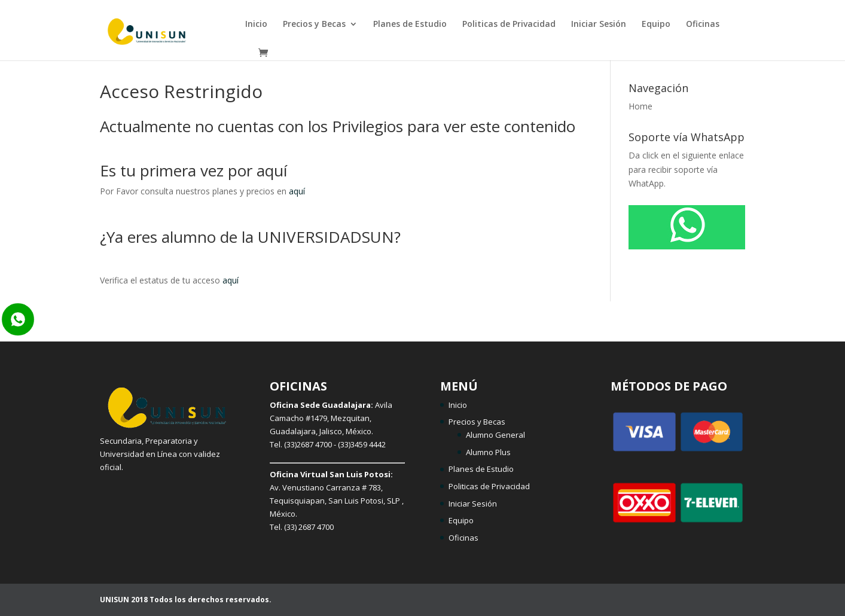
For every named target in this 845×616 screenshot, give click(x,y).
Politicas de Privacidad (509, 25)
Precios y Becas (314, 25)
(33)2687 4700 (308, 444)
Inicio (256, 25)
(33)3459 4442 (362, 444)
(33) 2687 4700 (309, 527)
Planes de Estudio (410, 25)
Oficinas (703, 25)
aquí (297, 191)
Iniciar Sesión (599, 25)
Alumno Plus (488, 452)
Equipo (656, 25)
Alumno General (495, 435)
